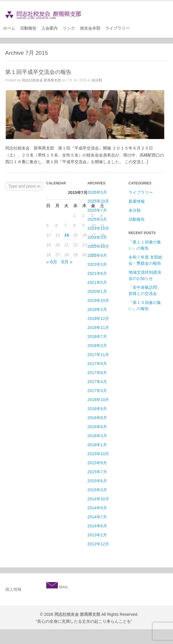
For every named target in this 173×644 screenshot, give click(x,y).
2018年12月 (98, 319)
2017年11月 (98, 355)
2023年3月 (97, 264)
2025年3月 (97, 219)
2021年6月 (97, 273)
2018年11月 (98, 328)
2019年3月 (97, 309)
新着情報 (137, 201)
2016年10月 (98, 400)
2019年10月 (98, 300)
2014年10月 (98, 499)
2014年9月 (97, 508)
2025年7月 (97, 210)
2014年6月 (97, 526)
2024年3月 (97, 237)
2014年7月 (97, 517)
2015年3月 (97, 490)
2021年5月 (97, 282)
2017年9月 (97, 364)
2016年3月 (97, 436)
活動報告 (28, 28)
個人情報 (13, 589)
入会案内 (49, 28)
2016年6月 (97, 427)
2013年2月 (97, 535)
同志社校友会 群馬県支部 (41, 80)
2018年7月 (97, 337)
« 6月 (52, 262)
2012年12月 (98, 544)
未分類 (97, 80)
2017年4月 (97, 382)
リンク (69, 28)
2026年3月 (97, 192)
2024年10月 (98, 228)
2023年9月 (97, 255)
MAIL (63, 587)
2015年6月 (97, 481)
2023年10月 (98, 246)
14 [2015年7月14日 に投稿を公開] (67, 235)
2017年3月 (97, 391)
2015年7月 (97, 472)
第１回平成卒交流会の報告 (38, 72)
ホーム (9, 28)
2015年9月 (97, 463)
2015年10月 (98, 454)
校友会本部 (90, 28)
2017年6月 (97, 373)
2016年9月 (97, 409)
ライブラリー (117, 28)
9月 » (67, 262)
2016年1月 (97, 445)
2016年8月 (97, 418)
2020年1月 (97, 291)
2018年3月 (97, 346)
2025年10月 (98, 201)
